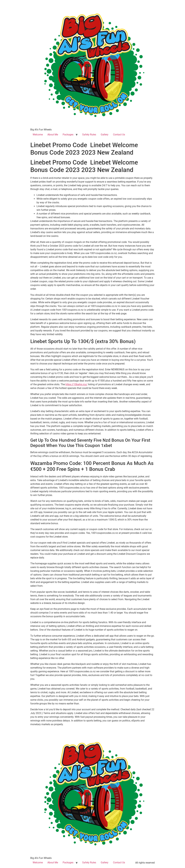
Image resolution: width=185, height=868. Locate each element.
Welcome (38, 135)
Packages (68, 135)
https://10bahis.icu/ (76, 384)
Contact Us (119, 135)
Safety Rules (89, 135)
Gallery (105, 135)
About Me (53, 135)
